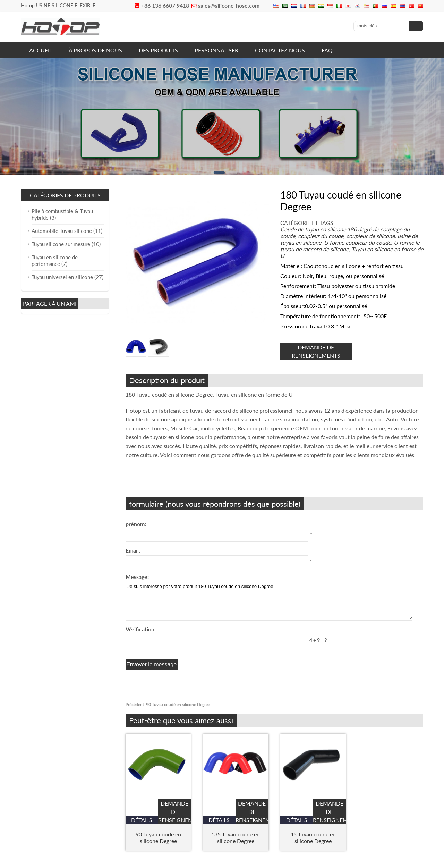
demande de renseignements (316, 351)
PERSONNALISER (216, 50)
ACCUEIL (41, 50)
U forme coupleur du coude (357, 242)
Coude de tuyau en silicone (313, 229)
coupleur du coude (321, 236)
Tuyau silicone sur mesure (61, 244)
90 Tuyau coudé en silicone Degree (168, 704)
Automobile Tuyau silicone (62, 231)
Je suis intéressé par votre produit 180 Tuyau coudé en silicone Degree (269, 601)
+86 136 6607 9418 (165, 5)
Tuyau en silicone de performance (55, 260)
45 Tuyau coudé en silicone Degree (313, 837)
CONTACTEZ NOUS (280, 50)
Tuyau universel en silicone (62, 277)
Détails (142, 820)
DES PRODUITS (158, 50)
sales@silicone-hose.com (229, 5)
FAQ (327, 50)
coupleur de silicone (370, 236)
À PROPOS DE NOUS (95, 50)
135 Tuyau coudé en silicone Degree (236, 837)
